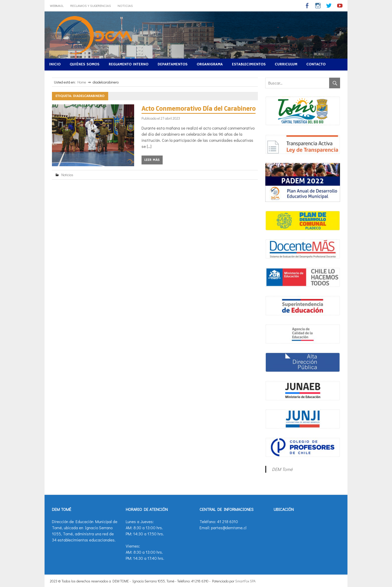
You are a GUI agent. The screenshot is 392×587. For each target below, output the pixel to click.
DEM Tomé (282, 469)
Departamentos (173, 64)
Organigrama (210, 64)
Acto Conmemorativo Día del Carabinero (199, 108)
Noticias (125, 5)
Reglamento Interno (129, 64)
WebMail (57, 5)
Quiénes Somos (85, 64)
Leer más (152, 160)
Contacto (316, 64)
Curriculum (286, 64)
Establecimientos (249, 64)
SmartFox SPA (245, 581)
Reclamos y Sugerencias (91, 5)
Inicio (55, 64)
